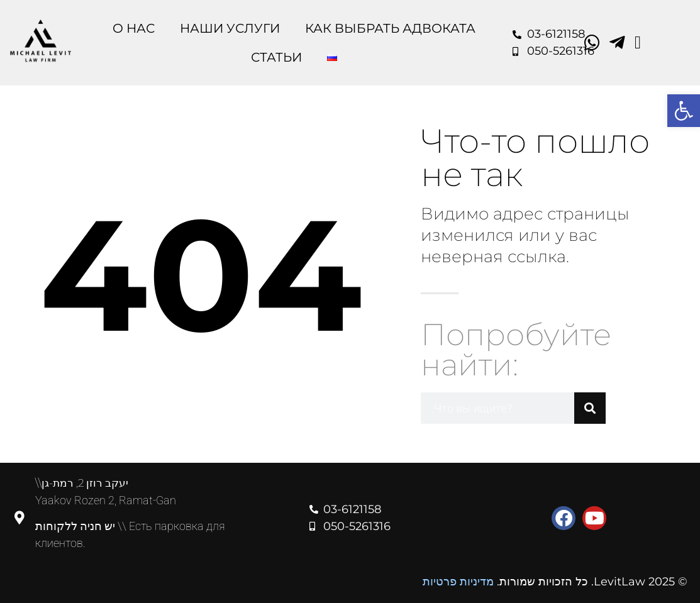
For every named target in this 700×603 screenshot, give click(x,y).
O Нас (134, 28)
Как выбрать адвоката (390, 28)
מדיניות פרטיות (458, 582)
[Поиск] (590, 408)
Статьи (276, 57)
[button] (684, 111)
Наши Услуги (230, 28)
